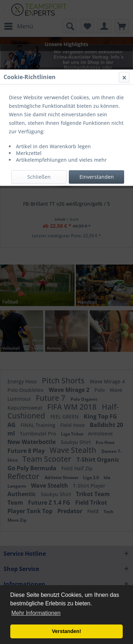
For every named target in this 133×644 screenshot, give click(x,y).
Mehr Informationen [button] (36, 613)
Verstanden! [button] (66, 631)
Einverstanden (97, 177)
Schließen (39, 177)
